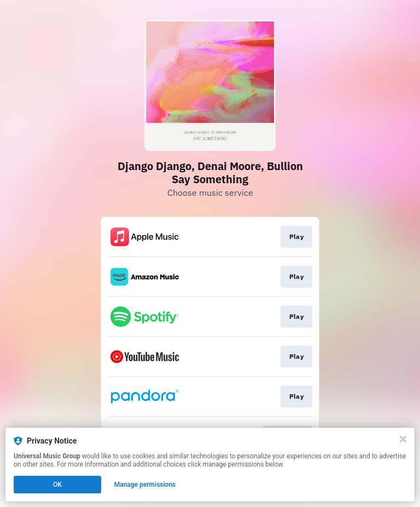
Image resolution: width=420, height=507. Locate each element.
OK (57, 485)
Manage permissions (145, 485)
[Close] (403, 439)
